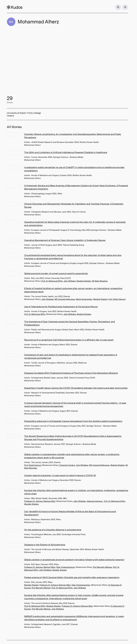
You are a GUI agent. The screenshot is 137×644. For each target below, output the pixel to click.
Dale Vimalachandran (66, 567)
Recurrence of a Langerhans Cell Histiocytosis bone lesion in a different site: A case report (69, 340)
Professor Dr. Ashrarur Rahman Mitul (40, 501)
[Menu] (125, 7)
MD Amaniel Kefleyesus (65, 299)
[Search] (118, 7)
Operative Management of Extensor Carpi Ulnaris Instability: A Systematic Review (65, 240)
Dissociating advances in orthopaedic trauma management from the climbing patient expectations (73, 421)
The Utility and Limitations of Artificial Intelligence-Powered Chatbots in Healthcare (66, 152)
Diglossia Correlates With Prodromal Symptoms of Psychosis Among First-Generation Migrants (71, 373)
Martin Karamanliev (84, 299)
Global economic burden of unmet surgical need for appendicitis (56, 273)
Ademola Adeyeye (95, 501)
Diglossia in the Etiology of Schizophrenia (45, 545)
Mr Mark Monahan (100, 281)
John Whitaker (70, 281)
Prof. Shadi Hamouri (117, 299)
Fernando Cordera (67, 465)
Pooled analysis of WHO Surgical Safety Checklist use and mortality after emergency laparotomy (72, 577)
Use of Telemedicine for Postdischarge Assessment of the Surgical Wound (61, 307)
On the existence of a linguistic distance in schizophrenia (53, 530)
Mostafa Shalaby (84, 281)
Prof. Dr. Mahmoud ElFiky (52, 281)
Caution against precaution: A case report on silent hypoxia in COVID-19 (60, 475)
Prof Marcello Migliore (103, 567)
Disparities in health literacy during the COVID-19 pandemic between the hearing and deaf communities (76, 388)
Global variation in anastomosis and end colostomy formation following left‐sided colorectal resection (74, 560)
